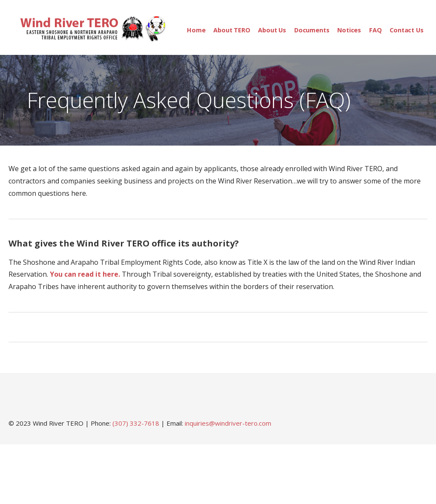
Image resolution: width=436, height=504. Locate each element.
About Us (272, 30)
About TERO (232, 30)
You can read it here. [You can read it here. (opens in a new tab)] (85, 274)
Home (196, 30)
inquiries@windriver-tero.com (228, 423)
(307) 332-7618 (136, 423)
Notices (349, 30)
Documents (312, 30)
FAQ (376, 30)
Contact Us (406, 30)
